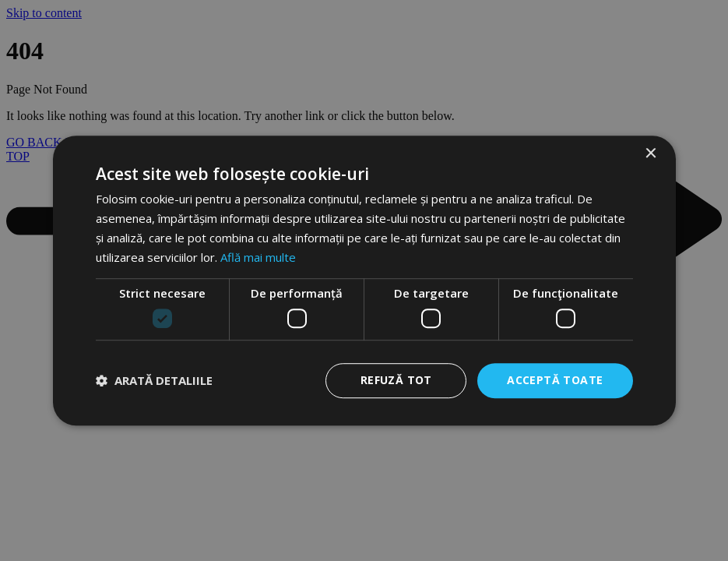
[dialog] (364, 280)
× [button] (651, 154)
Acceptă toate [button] (555, 380)
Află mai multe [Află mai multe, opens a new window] (258, 257)
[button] (154, 380)
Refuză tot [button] (396, 380)
